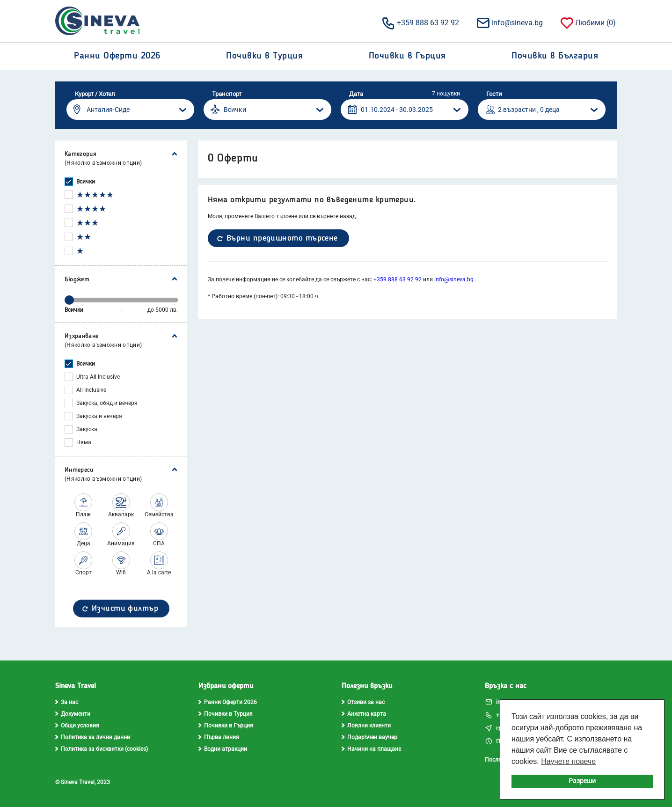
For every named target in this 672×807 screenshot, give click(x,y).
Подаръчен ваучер (369, 737)
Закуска (87, 429)
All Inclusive (91, 390)
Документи (73, 714)
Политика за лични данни (93, 737)
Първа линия (219, 737)
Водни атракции (223, 749)
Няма (84, 442)
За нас (67, 702)
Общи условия (77, 726)
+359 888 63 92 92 (420, 22)
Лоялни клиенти (366, 726)
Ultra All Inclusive (98, 377)
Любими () (588, 22)
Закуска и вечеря (99, 416)
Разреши (582, 781)
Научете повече (568, 761)
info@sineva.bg (509, 22)
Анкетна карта (364, 714)
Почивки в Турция (226, 714)
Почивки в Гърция (226, 726)
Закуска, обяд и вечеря (107, 403)
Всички (86, 182)
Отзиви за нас (363, 702)
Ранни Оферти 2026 (228, 702)
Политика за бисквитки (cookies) (102, 749)
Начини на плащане (371, 749)
